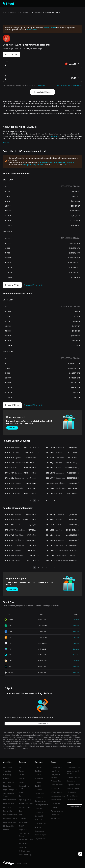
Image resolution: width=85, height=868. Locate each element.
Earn (21, 796)
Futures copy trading (26, 803)
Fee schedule (56, 815)
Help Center (55, 771)
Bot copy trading (25, 807)
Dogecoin (54, 136)
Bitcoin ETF (39, 812)
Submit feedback (57, 767)
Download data (56, 803)
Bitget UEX (7, 807)
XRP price (39, 820)
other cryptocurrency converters (33, 165)
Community (7, 775)
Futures (22, 771)
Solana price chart (41, 805)
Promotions (55, 807)
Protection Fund (9, 803)
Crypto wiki (39, 816)
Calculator (39, 809)
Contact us (7, 771)
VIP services (55, 788)
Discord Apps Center (26, 840)
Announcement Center (9, 795)
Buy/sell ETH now (12, 405)
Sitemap (6, 830)
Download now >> (50, 28)
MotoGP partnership (10, 818)
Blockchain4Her (9, 826)
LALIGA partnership (10, 815)
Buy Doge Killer (11, 54)
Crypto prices (12, 12)
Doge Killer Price (23, 12)
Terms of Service (73, 796)
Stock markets (24, 847)
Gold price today (25, 851)
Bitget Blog (7, 786)
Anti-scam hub (56, 781)
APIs (21, 815)
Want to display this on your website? (70, 86)
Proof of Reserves (10, 800)
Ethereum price (40, 801)
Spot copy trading (25, 800)
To (6, 76)
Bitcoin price (39, 797)
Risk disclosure (72, 800)
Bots (21, 811)
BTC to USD (55, 165)
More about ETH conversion (34, 405)
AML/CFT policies (73, 788)
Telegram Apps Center (24, 835)
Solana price (39, 831)
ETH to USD (67, 165)
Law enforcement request (73, 772)
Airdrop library (24, 843)
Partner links (8, 811)
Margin (22, 792)
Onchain (22, 778)
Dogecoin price (40, 839)
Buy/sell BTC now (12, 285)
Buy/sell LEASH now (43, 92)
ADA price (39, 827)
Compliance (71, 781)
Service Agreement (73, 767)
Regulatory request (73, 777)
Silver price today (25, 855)
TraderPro (23, 818)
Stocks (22, 782)
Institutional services (58, 796)
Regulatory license (73, 785)
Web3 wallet (23, 822)
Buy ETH (38, 775)
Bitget (4, 12)
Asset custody (56, 800)
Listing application (57, 785)
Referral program (57, 811)
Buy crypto (39, 767)
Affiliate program (57, 792)
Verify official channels (55, 776)
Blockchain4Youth (9, 822)
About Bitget (8, 767)
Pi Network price (41, 824)
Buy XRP (38, 782)
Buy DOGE (39, 778)
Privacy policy (72, 792)
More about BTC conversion (34, 285)
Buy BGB (38, 786)
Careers (6, 778)
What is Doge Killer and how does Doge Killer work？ (56, 162)
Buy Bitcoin (39, 771)
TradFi (21, 775)
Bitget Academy (9, 782)
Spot (21, 767)
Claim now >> (32, 30)
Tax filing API (55, 818)
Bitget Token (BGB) (10, 790)
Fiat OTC (22, 826)
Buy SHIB (38, 790)
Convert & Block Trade (25, 787)
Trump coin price (41, 835)
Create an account (42, 724)
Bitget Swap (23, 830)
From (7, 62)
